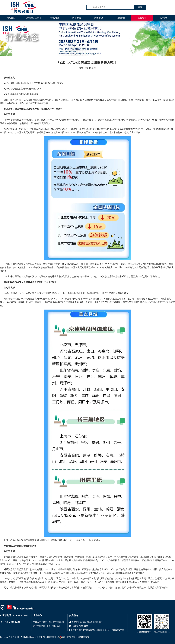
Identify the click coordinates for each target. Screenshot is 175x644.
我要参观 (98, 18)
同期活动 (120, 18)
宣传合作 (142, 18)
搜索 (140, 7)
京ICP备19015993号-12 (49, 637)
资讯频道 (55, 18)
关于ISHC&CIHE (33, 18)
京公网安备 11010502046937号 (74, 637)
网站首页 (11, 18)
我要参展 (77, 18)
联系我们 (164, 18)
